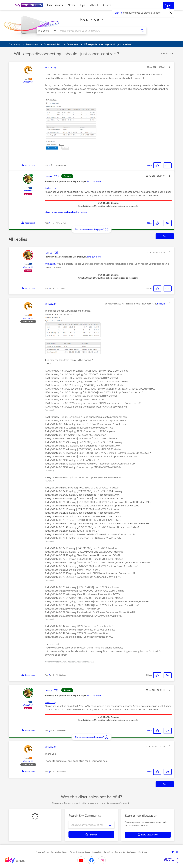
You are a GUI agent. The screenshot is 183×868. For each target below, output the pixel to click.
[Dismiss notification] (171, 13)
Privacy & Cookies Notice (80, 852)
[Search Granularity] (47, 31)
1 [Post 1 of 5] (49, 165)
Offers (107, 5)
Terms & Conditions (59, 852)
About (94, 5)
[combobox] (98, 31)
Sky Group (143, 852)
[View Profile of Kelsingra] (161, 304)
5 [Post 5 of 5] (49, 772)
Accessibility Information (103, 852)
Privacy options (42, 852)
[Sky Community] (29, 5)
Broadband (91, 20)
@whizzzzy (50, 188)
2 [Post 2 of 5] (49, 288)
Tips (83, 5)
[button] (170, 67)
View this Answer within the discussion (66, 212)
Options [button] (164, 54)
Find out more (94, 181)
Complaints (120, 852)
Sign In (169, 5)
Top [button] (176, 852)
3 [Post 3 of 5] (49, 675)
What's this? (28, 82)
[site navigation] (10, 5)
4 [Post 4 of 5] (49, 223)
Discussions (55, 5)
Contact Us (132, 852)
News (71, 5)
